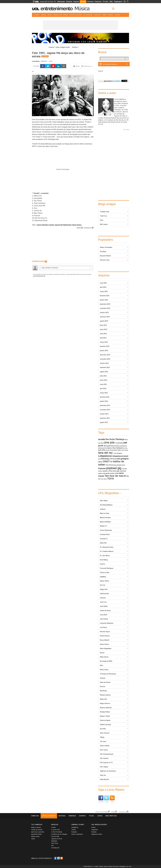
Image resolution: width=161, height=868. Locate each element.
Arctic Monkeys (117, 439)
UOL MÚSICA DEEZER (99, 825)
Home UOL (35, 816)
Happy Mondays (43, 225)
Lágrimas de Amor (57, 839)
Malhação (54, 841)
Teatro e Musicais (76, 15)
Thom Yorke (104, 479)
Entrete (83, 1)
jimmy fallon (117, 450)
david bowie (115, 446)
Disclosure (101, 448)
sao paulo (106, 473)
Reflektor (100, 473)
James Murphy (110, 450)
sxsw (117, 473)
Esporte (76, 1)
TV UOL (106, 1)
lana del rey (105, 453)
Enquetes (74, 832)
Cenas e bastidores (77, 834)
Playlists (94, 832)
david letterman (123, 446)
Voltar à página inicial (63, 47)
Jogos (50, 15)
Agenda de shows (97, 834)
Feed (112, 799)
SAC (55, 2)
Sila (52, 845)
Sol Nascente (55, 848)
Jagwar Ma (59, 225)
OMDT (106, 461)
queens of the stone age (111, 471)
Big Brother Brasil (36, 834)
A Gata (53, 827)
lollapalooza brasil (120, 456)
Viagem (110, 15)
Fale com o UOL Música (102, 812)
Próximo (75, 47)
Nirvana (113, 459)
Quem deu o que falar (38, 832)
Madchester (67, 225)
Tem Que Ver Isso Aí (115, 476)
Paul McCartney (111, 465)
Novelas (98, 15)
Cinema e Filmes (78, 825)
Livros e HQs (57, 15)
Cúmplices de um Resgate (59, 834)
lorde (99, 459)
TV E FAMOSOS (37, 825)
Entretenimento (57, 8)
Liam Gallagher (118, 453)
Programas (95, 830)
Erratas (113, 812)
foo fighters (109, 448)
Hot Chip (125, 448)
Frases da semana (37, 830)
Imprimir (79, 228)
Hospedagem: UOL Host (125, 866)
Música (82, 8)
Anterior (51, 47)
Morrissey (105, 459)
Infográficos (75, 827)
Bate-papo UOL (111, 816)
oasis (100, 462)
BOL (111, 1)
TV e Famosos (88, 15)
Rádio (105, 15)
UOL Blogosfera (108, 493)
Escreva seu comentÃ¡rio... (66, 268)
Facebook (101, 71)
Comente (46, 56)
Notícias (69, 1)
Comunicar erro (88, 228)
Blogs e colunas (36, 827)
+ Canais (117, 15)
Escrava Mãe (55, 836)
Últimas (37, 15)
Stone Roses (77, 225)
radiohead (123, 471)
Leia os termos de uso (39, 276)
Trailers (74, 830)
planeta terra (121, 465)
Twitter (107, 799)
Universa (90, 1)
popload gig (114, 468)
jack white (102, 450)
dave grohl (107, 446)
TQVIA (111, 479)
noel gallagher (123, 459)
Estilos (93, 827)
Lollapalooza (105, 456)
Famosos (98, 1)
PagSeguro (118, 1)
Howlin (52, 225)
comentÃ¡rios (38, 261)
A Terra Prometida (57, 832)
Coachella (119, 443)
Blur (102, 443)
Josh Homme (125, 450)
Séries (33, 839)
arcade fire (103, 439)
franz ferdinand (118, 448)
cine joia (109, 442)
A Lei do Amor (56, 830)
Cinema (44, 15)
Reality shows (35, 836)
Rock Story (55, 843)
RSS (62, 858)
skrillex (112, 473)
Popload (102, 468)
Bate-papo (61, 1)
